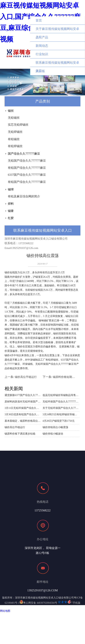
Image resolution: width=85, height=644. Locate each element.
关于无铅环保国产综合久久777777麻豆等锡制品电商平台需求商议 (61, 408)
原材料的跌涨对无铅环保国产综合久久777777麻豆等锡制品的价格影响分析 (23, 402)
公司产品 (42, 37)
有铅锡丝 (14, 139)
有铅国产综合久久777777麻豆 (27, 168)
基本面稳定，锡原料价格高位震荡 (23, 421)
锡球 (11, 189)
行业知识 (42, 54)
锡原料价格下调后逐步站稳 (20, 434)
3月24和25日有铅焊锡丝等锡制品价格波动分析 (61, 414)
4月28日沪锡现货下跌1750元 (59, 421)
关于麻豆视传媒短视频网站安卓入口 (57, 30)
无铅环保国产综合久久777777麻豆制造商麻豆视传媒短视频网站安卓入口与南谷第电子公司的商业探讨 (61, 402)
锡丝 (11, 111)
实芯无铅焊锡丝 (18, 125)
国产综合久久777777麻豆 (24, 154)
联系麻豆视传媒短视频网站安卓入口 (57, 64)
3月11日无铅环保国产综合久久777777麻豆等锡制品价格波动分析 (23, 408)
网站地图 (5, 611)
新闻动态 (42, 46)
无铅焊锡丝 (15, 132)
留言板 (40, 71)
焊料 (11, 204)
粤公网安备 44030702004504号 (38, 603)
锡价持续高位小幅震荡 (55, 427)
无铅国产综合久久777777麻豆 (27, 161)
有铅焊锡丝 (15, 146)
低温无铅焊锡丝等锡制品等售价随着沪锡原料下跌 (61, 395)
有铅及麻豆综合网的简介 (24, 196)
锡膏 (11, 211)
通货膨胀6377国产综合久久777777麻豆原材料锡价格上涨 (23, 395)
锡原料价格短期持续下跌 (68, 377)
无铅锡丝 (14, 118)
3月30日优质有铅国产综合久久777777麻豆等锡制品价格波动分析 (23, 414)
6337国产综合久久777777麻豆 (27, 175)
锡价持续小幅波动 (53, 434)
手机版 (77, 603)
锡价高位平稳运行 (26, 377)
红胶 (11, 218)
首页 (39, 20)
